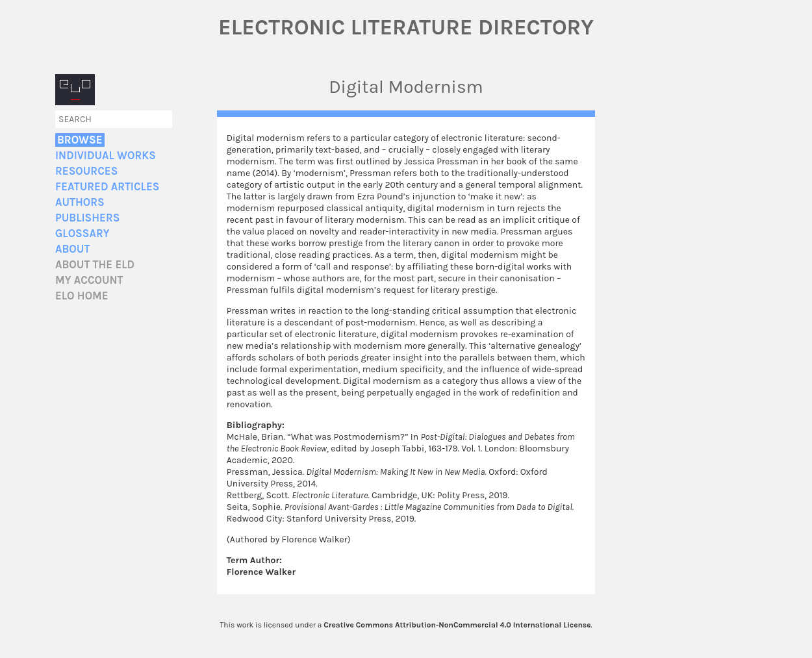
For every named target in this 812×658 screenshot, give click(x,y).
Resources (86, 171)
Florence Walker (261, 572)
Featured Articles (107, 187)
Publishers (87, 218)
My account (89, 280)
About (72, 249)
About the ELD (95, 265)
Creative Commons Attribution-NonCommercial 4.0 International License (457, 625)
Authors (80, 202)
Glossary (82, 234)
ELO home (82, 296)
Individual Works (106, 156)
